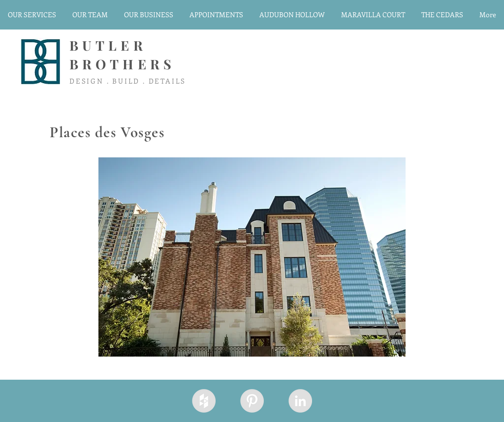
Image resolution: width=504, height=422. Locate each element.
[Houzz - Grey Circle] (204, 401)
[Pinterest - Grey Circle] (252, 401)
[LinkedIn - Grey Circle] (300, 401)
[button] (252, 257)
